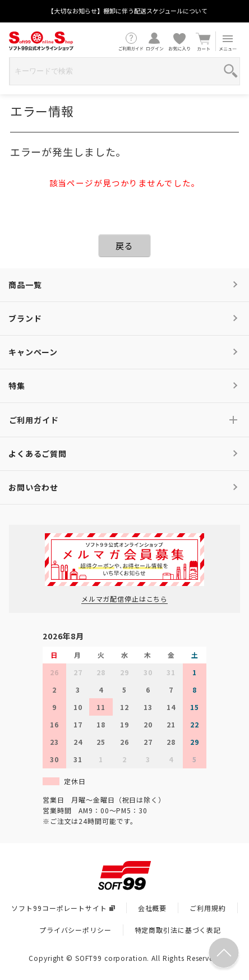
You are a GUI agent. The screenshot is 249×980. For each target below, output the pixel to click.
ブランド (25, 318)
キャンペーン (33, 352)
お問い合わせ (33, 487)
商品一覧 (25, 285)
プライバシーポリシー (75, 930)
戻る (125, 246)
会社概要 (153, 908)
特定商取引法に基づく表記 (178, 930)
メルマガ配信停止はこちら (125, 599)
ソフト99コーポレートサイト (63, 908)
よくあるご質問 (38, 454)
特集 (17, 386)
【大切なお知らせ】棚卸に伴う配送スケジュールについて (128, 11)
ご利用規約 (208, 908)
